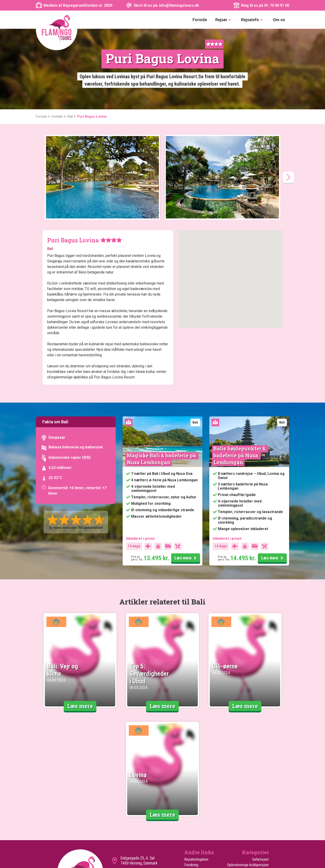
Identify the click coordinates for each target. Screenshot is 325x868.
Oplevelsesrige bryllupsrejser (248, 784)
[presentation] (288, 97)
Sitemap (190, 801)
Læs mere (186, 478)
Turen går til (193, 812)
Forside (200, 20)
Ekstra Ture (192, 817)
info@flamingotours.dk (139, 792)
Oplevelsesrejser (257, 829)
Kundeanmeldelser (197, 790)
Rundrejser (261, 812)
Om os (279, 20)
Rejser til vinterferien (254, 823)
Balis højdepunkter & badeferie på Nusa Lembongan (240, 375)
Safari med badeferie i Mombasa (245, 801)
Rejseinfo (253, 20)
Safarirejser (260, 779)
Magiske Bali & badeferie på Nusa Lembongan (162, 378)
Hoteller (190, 823)
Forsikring (191, 784)
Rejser (224, 20)
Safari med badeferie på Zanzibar (252, 793)
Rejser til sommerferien (252, 817)
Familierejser (260, 806)
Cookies (190, 795)
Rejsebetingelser (196, 779)
